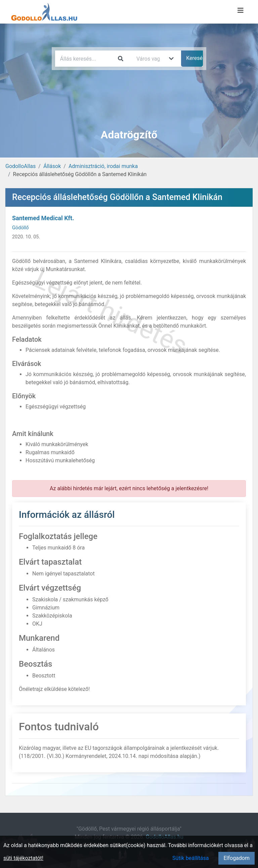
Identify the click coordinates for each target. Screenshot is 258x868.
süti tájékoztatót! (23, 858)
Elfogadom (236, 858)
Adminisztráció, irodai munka (103, 166)
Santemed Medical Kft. (43, 218)
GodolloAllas (20, 166)
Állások (52, 166)
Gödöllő (20, 228)
